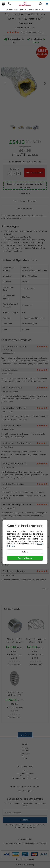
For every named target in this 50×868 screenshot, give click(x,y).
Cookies (25, 756)
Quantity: (14, 169)
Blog (25, 771)
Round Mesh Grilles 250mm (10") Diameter (35, 642)
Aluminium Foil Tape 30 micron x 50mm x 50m (15, 642)
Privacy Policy (25, 776)
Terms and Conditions (25, 773)
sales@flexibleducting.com (19, 843)
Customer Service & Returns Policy (25, 778)
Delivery (25, 748)
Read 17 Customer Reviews (32, 32)
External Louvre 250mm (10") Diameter (15, 695)
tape (38, 215)
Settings (25, 552)
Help (25, 758)
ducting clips (29, 215)
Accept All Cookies (25, 558)
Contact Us (25, 751)
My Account (25, 753)
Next (45, 83)
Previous (5, 83)
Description (25, 193)
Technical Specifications (25, 201)
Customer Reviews (25, 208)
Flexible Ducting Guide (25, 791)
